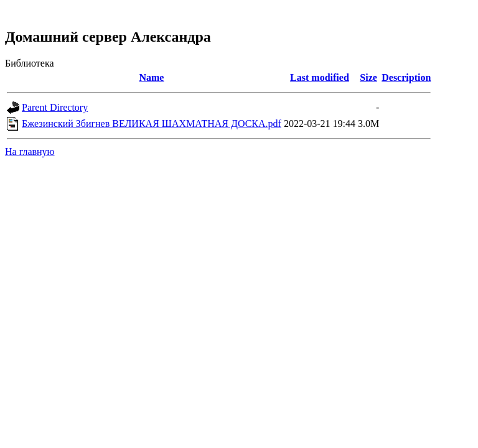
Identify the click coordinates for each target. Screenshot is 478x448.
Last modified (320, 77)
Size (368, 77)
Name (151, 77)
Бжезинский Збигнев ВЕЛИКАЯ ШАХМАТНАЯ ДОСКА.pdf (152, 124)
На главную (30, 152)
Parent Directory (55, 107)
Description (406, 77)
